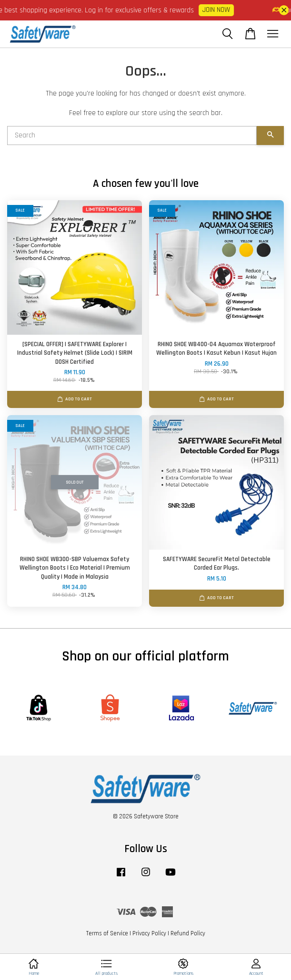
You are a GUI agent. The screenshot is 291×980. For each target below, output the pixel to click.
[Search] (132, 136)
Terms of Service (107, 933)
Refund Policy (188, 933)
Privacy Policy (149, 933)
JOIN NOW (219, 10)
